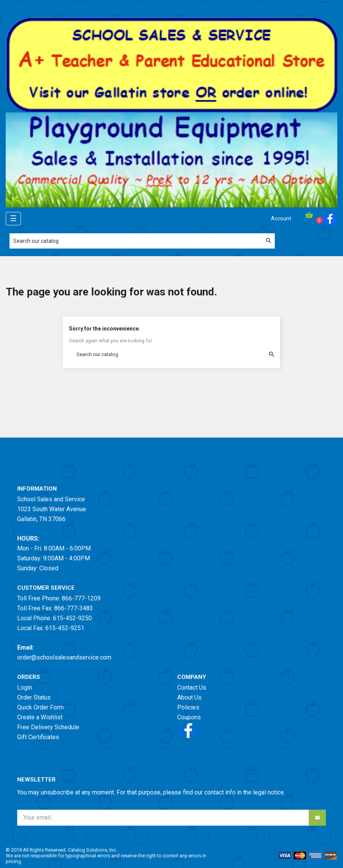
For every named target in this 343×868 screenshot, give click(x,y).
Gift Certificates (38, 737)
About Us (189, 697)
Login (25, 688)
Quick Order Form (40, 707)
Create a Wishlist (40, 717)
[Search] (142, 241)
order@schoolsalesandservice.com (64, 657)
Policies (188, 707)
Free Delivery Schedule (48, 727)
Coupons (189, 717)
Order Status (34, 697)
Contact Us (192, 688)
